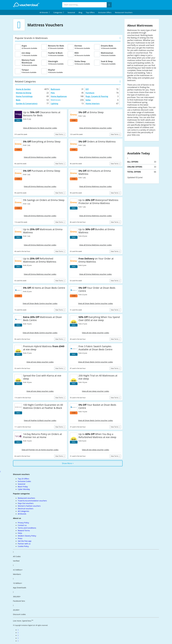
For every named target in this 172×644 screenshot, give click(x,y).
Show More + (68, 463)
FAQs (20, 533)
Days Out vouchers (26, 503)
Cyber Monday (24, 489)
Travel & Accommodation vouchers (32, 501)
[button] (45, 12)
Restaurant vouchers (124, 12)
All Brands (22, 514)
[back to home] (26, 5)
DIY (87, 89)
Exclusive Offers (105, 12)
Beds (18, 100)
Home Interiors (93, 104)
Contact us (22, 525)
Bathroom (55, 89)
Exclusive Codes (24, 481)
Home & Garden (23, 89)
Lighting (54, 104)
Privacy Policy (23, 523)
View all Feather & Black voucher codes (40, 420)
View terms (59, 134)
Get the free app (25, 541)
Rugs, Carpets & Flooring (97, 96)
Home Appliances (59, 96)
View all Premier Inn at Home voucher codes (40, 450)
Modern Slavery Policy (27, 536)
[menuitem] (45, 12)
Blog (80, 12)
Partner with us (24, 544)
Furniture (90, 93)
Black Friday (23, 487)
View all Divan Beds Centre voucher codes (40, 303)
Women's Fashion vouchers (29, 506)
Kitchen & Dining (24, 93)
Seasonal (71, 12)
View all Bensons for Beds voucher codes (40, 128)
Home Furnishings (24, 96)
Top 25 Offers (23, 479)
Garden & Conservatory (27, 104)
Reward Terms (24, 530)
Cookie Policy (23, 546)
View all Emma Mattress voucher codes (96, 128)
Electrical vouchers (26, 508)
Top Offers (90, 12)
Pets (53, 93)
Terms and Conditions (27, 528)
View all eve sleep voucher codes (95, 333)
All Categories (23, 511)
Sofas (88, 100)
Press (20, 538)
